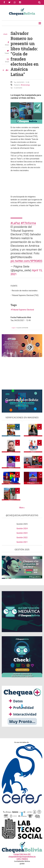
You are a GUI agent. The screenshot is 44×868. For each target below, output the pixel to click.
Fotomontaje (26, 85)
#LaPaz (15, 223)
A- (4, 70)
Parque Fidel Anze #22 (22, 854)
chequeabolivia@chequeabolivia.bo (22, 857)
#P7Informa (28, 223)
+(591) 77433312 (22, 859)
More (21, 508)
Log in (14, 328)
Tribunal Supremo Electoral (23, 310)
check (5, 34)
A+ (7, 70)
